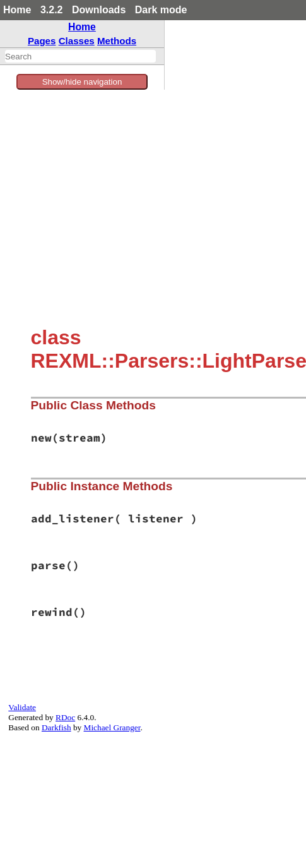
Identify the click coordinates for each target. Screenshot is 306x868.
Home (17, 10)
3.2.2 (52, 10)
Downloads (99, 10)
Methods (117, 41)
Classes (77, 41)
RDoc (65, 717)
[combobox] (80, 56)
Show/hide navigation (82, 82)
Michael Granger (112, 727)
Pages (42, 41)
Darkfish (56, 727)
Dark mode (161, 10)
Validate (22, 707)
